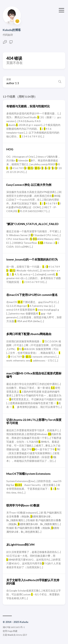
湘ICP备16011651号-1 (14, 627)
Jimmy (19, 635)
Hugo (10, 631)
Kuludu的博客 (12, 30)
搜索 (9, 79)
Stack (10, 635)
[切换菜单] (61, 10)
